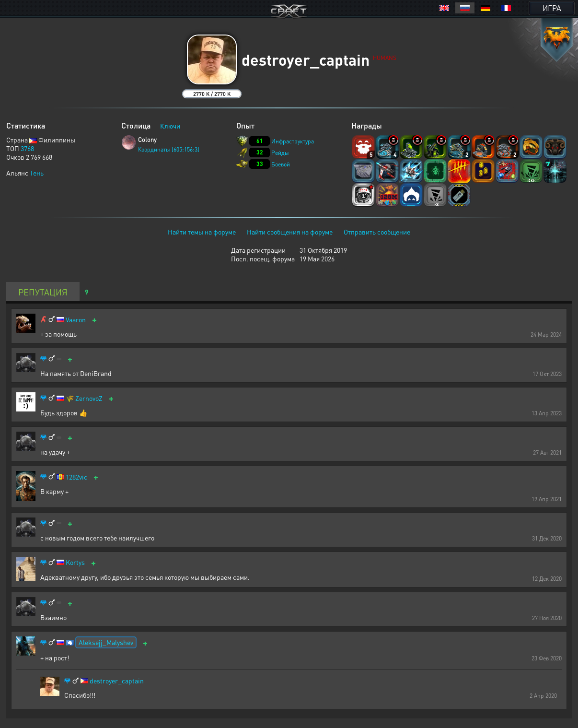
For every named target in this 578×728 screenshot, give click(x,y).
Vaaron (76, 320)
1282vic (76, 477)
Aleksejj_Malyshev (106, 642)
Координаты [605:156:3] (169, 149)
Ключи (170, 126)
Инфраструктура (293, 141)
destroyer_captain (117, 681)
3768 (27, 148)
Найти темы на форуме (202, 232)
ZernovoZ (89, 398)
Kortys (75, 562)
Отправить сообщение (377, 232)
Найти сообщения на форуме (290, 232)
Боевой (281, 164)
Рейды (280, 153)
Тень (37, 173)
